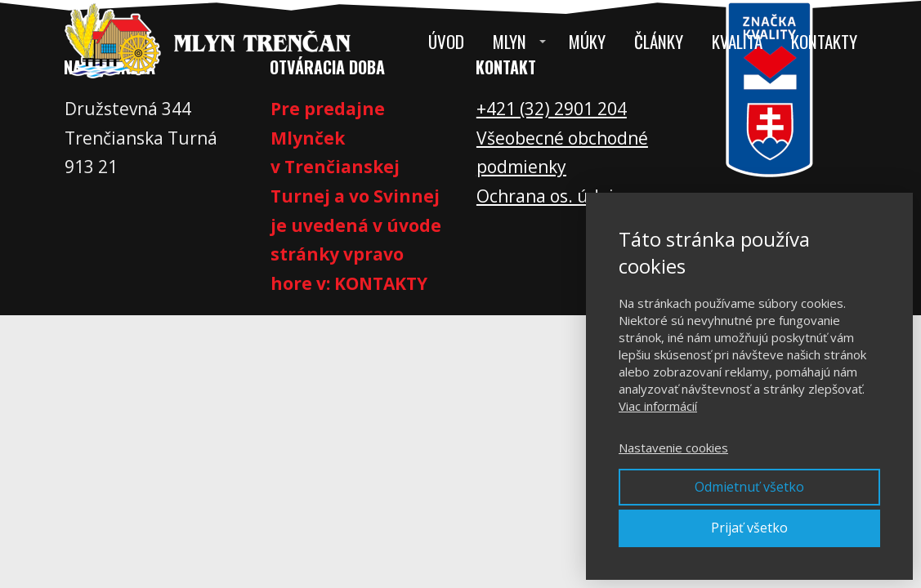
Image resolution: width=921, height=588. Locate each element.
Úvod (446, 41)
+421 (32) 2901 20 (547, 109)
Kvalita (737, 41)
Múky (587, 41)
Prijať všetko (749, 528)
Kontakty (824, 41)
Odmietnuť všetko (749, 487)
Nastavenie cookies (673, 448)
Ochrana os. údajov (554, 196)
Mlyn (510, 41)
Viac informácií (658, 406)
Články (659, 41)
